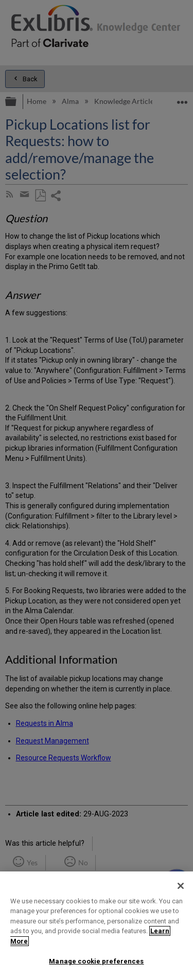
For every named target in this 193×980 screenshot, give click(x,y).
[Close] (181, 886)
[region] (97, 926)
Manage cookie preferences (96, 961)
